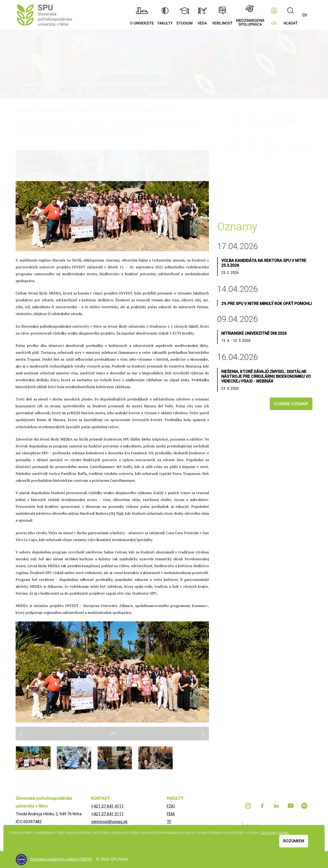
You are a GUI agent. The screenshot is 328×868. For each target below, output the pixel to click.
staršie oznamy (291, 404)
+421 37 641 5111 (107, 814)
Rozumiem (294, 841)
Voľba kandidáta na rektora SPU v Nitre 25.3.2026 (264, 263)
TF (169, 822)
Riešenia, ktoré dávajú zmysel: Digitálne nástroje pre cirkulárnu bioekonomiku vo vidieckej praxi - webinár (266, 376)
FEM (171, 814)
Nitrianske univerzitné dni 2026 (254, 333)
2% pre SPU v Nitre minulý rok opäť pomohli (266, 304)
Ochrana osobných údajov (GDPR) (62, 859)
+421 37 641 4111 (107, 806)
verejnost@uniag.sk (109, 822)
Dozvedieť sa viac (275, 833)
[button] (21, 734)
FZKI (171, 806)
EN (305, 15)
